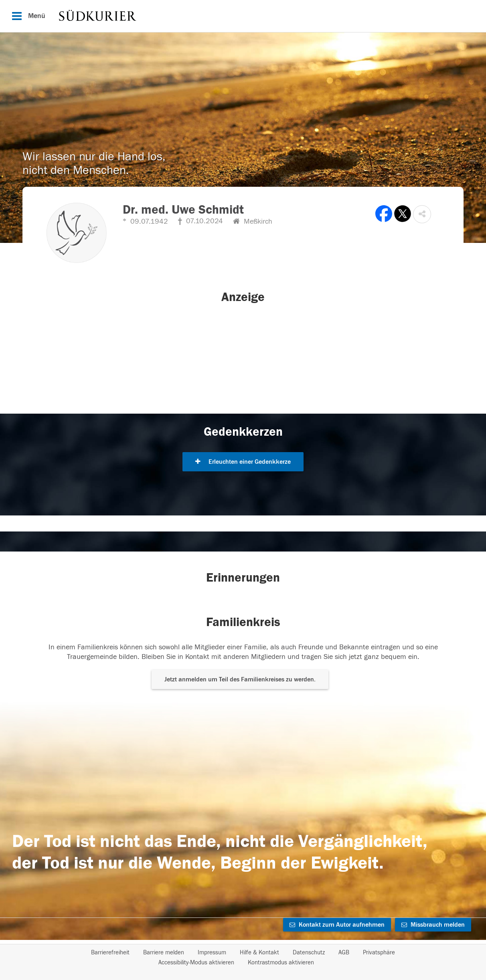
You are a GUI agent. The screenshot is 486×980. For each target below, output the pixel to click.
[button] (422, 214)
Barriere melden (164, 953)
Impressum (212, 953)
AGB (344, 953)
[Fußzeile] (243, 958)
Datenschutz (309, 953)
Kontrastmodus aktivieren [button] (281, 963)
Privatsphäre (379, 953)
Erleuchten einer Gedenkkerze (243, 462)
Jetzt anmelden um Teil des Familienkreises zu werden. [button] (240, 679)
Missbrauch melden (433, 925)
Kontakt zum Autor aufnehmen (337, 925)
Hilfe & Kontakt (259, 953)
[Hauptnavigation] (243, 16)
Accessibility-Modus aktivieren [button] (196, 963)
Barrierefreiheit (110, 953)
